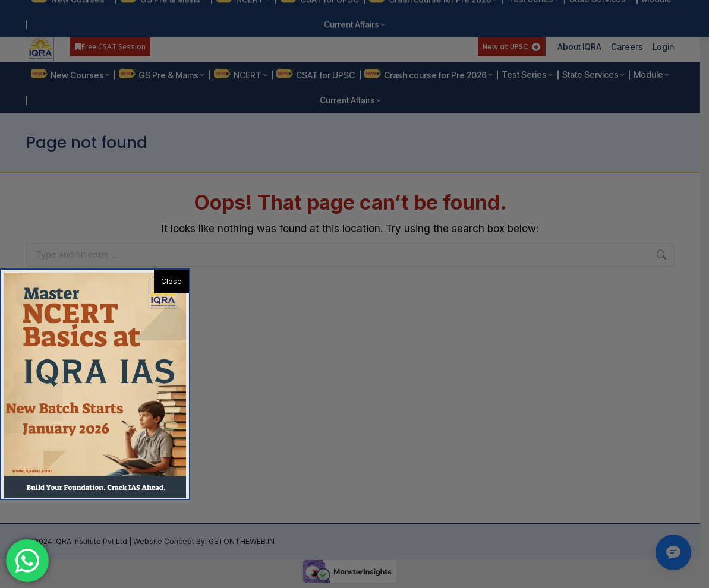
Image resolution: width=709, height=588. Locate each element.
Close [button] (171, 281)
